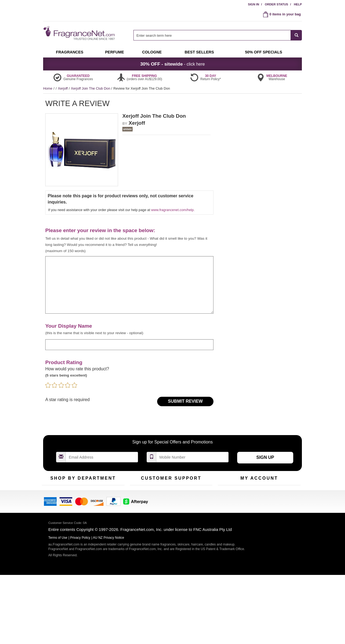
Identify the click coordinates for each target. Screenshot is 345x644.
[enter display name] (129, 345)
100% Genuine (199, 493)
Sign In (254, 4)
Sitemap (194, 510)
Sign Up (265, 457)
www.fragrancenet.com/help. (173, 210)
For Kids (106, 493)
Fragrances (51, 493)
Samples (78, 502)
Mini (103, 510)
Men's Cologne (53, 515)
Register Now (228, 502)
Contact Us (138, 502)
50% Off (78, 493)
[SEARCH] (296, 35)
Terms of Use (198, 502)
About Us (137, 510)
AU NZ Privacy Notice (109, 607)
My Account (227, 493)
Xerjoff (63, 88)
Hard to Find (109, 518)
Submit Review (185, 401)
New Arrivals (109, 502)
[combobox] (218, 35)
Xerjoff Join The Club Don (91, 88)
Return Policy (170, 493)
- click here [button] (172, 64)
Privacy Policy (80, 607)
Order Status (276, 4)
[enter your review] (129, 285)
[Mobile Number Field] (192, 457)
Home (48, 88)
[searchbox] (212, 35)
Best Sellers (81, 510)
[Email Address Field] (102, 457)
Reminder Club (259, 502)
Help (298, 4)
